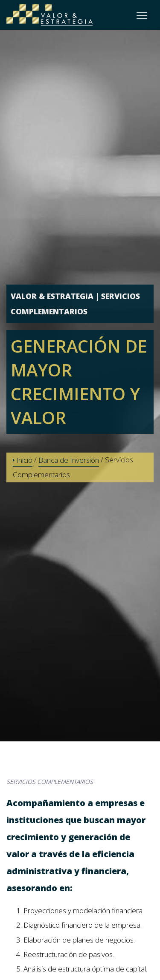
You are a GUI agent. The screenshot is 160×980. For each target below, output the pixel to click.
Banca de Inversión (69, 460)
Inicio (23, 460)
